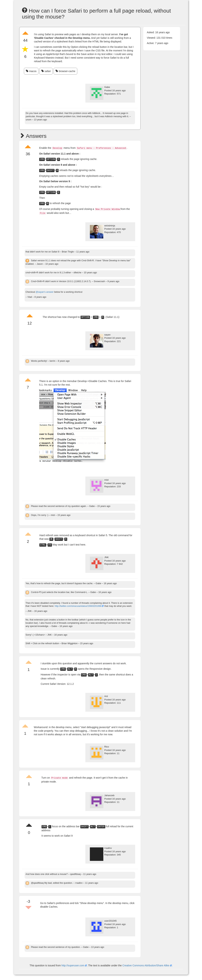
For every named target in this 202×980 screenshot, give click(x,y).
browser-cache (65, 71)
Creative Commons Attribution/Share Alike (146, 965)
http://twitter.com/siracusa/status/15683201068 (78, 606)
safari (46, 71)
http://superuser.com (73, 965)
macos (31, 71)
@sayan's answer (45, 292)
